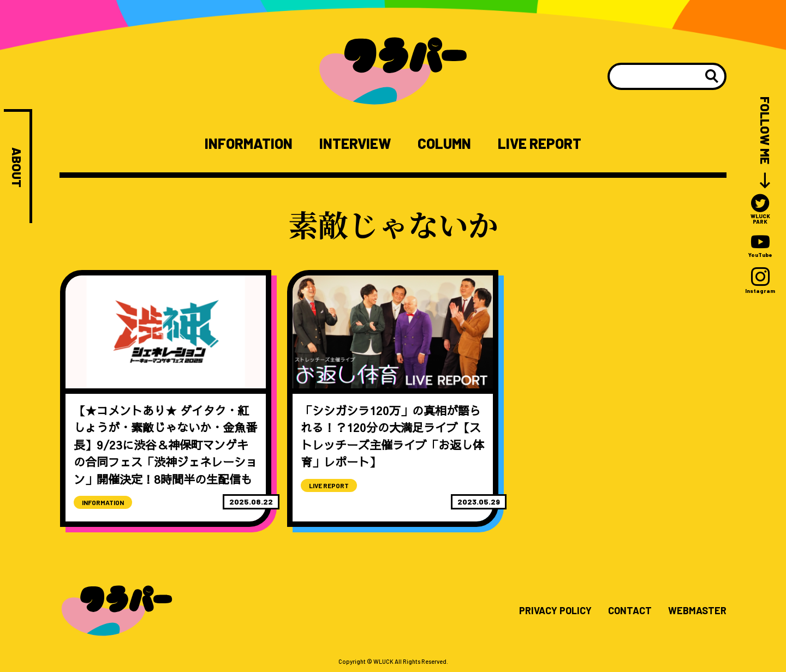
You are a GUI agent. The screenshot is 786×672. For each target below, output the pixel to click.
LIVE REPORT (540, 143)
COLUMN (444, 143)
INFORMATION (249, 143)
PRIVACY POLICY (555, 611)
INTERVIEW (355, 143)
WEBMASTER (697, 611)
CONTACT (630, 611)
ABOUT (17, 167)
